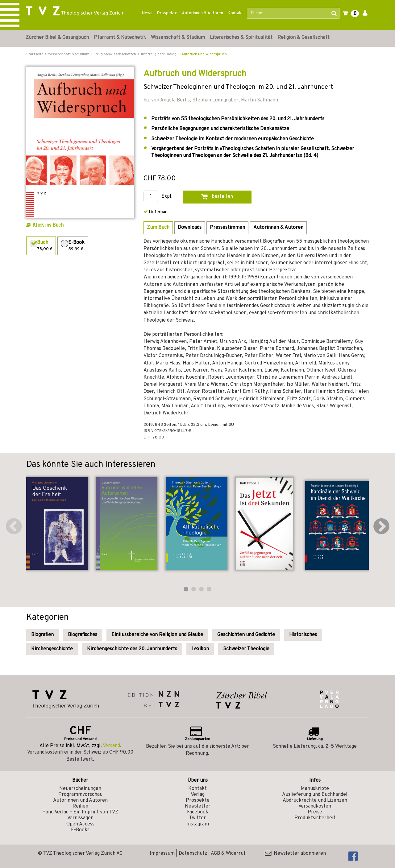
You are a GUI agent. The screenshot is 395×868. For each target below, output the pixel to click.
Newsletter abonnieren (295, 854)
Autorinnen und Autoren (80, 800)
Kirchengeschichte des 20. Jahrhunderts (132, 649)
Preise (315, 812)
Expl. (167, 197)
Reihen (80, 806)
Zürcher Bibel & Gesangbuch (57, 38)
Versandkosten (315, 806)
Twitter (197, 818)
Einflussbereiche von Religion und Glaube (157, 635)
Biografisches (83, 635)
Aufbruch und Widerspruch (204, 54)
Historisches (303, 635)
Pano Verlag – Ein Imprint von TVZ (80, 812)
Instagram (198, 824)
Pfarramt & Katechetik (120, 38)
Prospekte (167, 13)
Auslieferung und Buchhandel (315, 795)
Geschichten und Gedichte (246, 635)
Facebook (198, 812)
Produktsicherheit (315, 818)
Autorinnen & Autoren (202, 13)
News (147, 13)
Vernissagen (80, 818)
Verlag (198, 795)
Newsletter (198, 806)
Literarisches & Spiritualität (241, 38)
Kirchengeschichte (52, 649)
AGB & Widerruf (228, 854)
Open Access (80, 824)
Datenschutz (193, 854)
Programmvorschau (80, 795)
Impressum (162, 854)
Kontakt (235, 13)
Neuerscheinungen (80, 789)
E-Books (80, 830)
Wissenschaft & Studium (178, 38)
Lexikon (200, 649)
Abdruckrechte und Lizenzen (315, 800)
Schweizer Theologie (246, 649)
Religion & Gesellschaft (304, 38)
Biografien (42, 635)
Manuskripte (315, 789)
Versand (111, 746)
